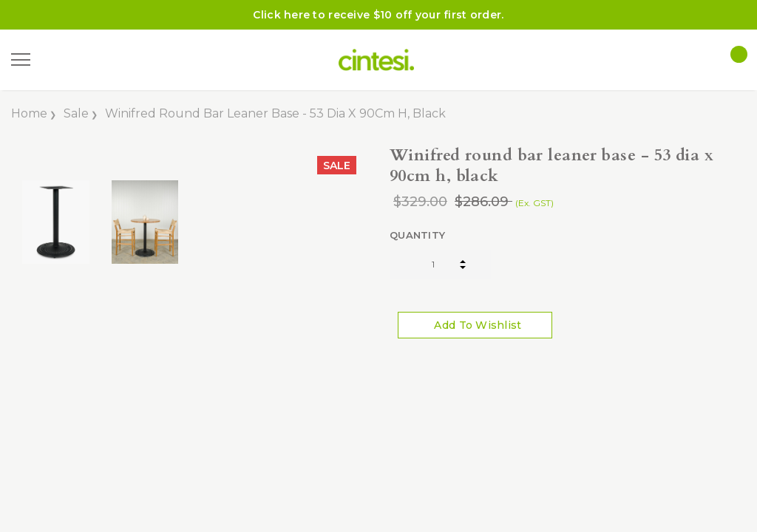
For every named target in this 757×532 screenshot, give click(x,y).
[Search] (58, 60)
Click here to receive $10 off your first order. (378, 15)
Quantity (417, 235)
